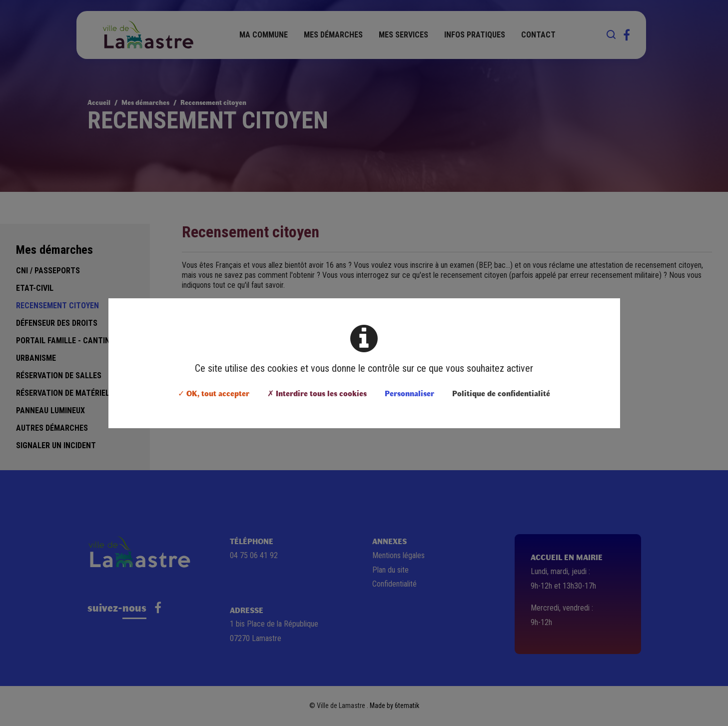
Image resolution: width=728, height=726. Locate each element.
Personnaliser (409, 393)
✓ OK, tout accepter (214, 393)
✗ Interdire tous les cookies (317, 393)
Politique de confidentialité (501, 393)
